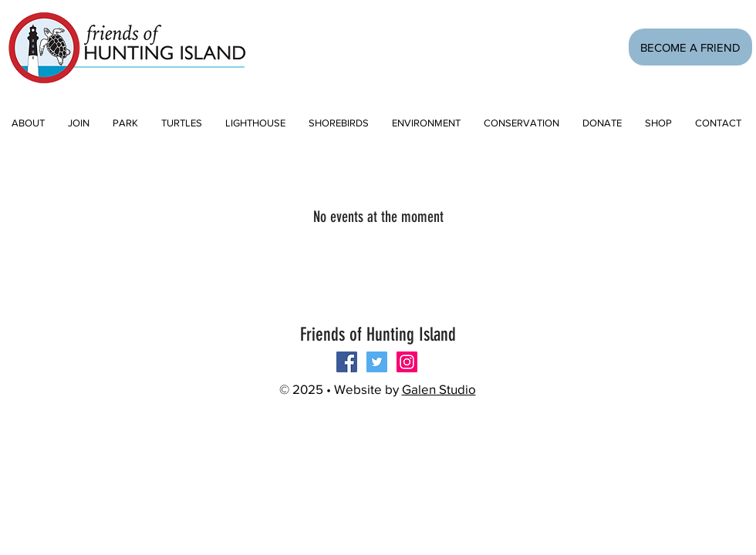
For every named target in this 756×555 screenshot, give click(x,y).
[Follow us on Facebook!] (347, 362)
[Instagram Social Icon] (407, 362)
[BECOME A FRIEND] (690, 47)
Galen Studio (439, 389)
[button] (79, 123)
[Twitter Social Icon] (377, 362)
